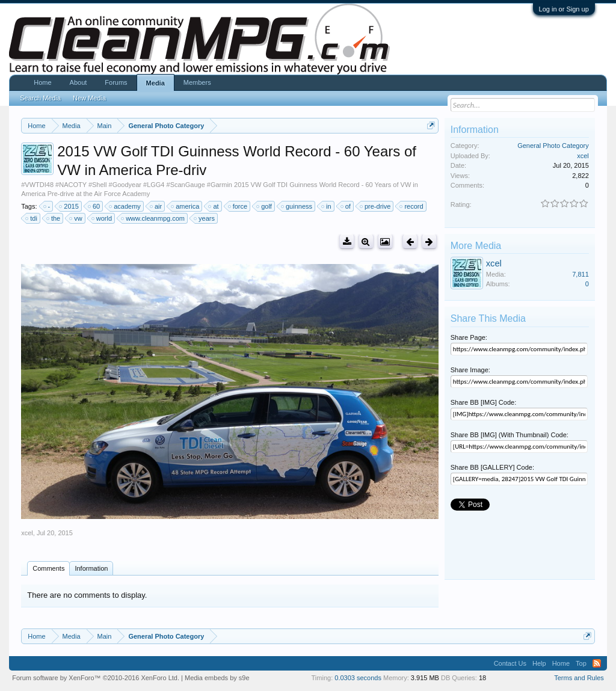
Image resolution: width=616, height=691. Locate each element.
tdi (32, 218)
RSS (597, 663)
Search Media (40, 98)
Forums (116, 82)
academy (125, 206)
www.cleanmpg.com (153, 218)
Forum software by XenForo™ (96, 678)
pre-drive (376, 206)
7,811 (581, 274)
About (79, 82)
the (54, 218)
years (205, 218)
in (327, 206)
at (214, 206)
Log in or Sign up (564, 9)
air (156, 206)
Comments (48, 568)
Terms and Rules (579, 678)
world (102, 218)
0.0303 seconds (358, 678)
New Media (89, 98)
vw (76, 218)
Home (42, 82)
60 (94, 206)
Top (581, 663)
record (412, 206)
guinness (297, 206)
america (186, 206)
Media (156, 83)
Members (197, 82)
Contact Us (510, 663)
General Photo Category (553, 146)
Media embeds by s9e (217, 678)
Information (91, 568)
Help (539, 663)
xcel (27, 533)
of (346, 206)
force (238, 206)
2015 (69, 206)
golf (265, 206)
